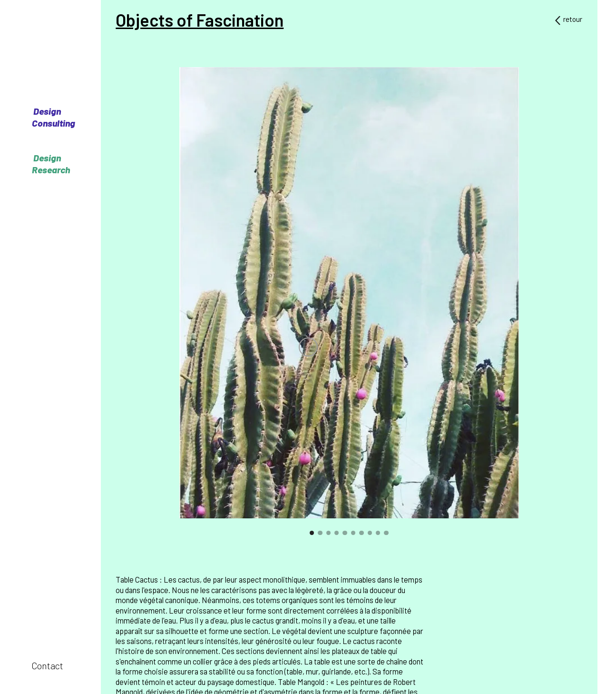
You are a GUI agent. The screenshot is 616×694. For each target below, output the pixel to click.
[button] (174, 306)
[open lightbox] (349, 293)
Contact (47, 666)
